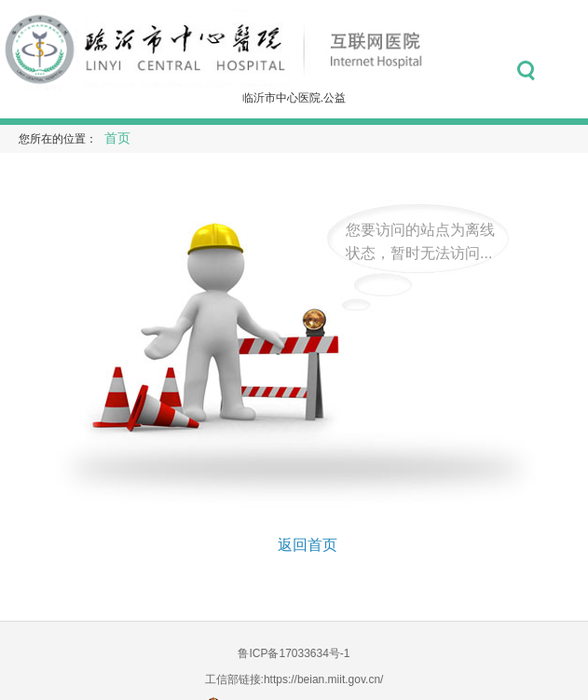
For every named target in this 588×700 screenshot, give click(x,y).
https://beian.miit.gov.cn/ (324, 679)
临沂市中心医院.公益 (294, 98)
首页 (117, 138)
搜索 (526, 71)
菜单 (567, 71)
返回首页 (308, 545)
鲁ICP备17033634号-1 (294, 653)
